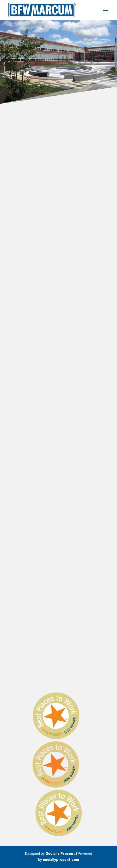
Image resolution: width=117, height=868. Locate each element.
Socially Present (60, 854)
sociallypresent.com (61, 860)
